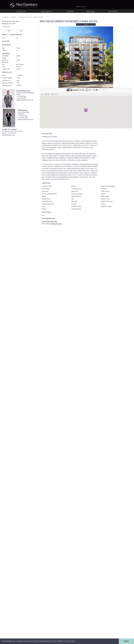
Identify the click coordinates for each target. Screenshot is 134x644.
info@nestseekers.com (9, 135)
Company (70, 11)
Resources (113, 11)
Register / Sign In (81, 7)
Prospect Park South (25, 17)
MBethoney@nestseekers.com (25, 100)
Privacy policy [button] (70, 641)
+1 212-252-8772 (11, 133)
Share (8, 31)
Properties (21, 11)
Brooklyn (14, 17)
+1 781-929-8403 (21, 96)
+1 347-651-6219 (23, 116)
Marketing (91, 11)
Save (20, 31)
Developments (47, 11)
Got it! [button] (126, 641)
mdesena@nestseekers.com (25, 119)
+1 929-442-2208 (21, 98)
